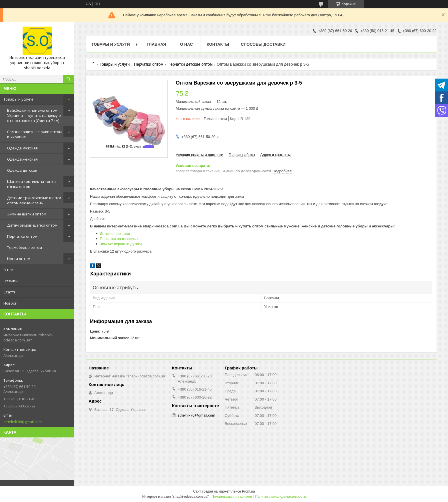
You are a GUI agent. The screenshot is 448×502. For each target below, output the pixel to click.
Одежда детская (22, 170)
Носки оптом (19, 259)
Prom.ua (248, 491)
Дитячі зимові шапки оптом (32, 225)
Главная (157, 44)
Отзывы (11, 281)
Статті (9, 292)
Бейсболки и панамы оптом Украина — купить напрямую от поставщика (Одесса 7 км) (34, 115)
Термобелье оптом (25, 247)
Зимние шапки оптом (27, 214)
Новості (10, 303)
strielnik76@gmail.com (23, 422)
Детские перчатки (115, 234)
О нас (8, 270)
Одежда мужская (22, 148)
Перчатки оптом (22, 236)
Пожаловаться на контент (232, 497)
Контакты (218, 44)
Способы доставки (263, 44)
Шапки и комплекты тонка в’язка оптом (31, 184)
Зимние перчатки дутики (121, 244)
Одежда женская (22, 159)
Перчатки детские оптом (190, 64)
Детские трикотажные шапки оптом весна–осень (34, 200)
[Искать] (69, 79)
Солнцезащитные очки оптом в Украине (34, 134)
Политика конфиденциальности (280, 497)
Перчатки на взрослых (119, 239)
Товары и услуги (18, 99)
